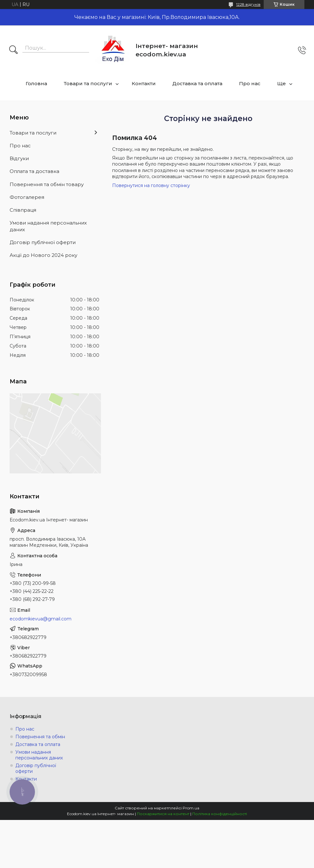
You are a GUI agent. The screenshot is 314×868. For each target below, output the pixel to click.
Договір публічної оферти (43, 242)
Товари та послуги (88, 83)
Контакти (144, 83)
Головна (36, 83)
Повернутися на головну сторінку (151, 185)
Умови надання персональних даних (48, 226)
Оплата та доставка (34, 171)
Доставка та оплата (197, 83)
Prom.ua (191, 808)
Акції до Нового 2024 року (43, 255)
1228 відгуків (248, 4)
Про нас (250, 83)
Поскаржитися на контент (163, 814)
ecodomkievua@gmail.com (41, 619)
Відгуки (19, 158)
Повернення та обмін (40, 737)
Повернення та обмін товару (47, 184)
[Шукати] (13, 50)
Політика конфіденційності (220, 814)
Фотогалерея (27, 197)
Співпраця (23, 210)
